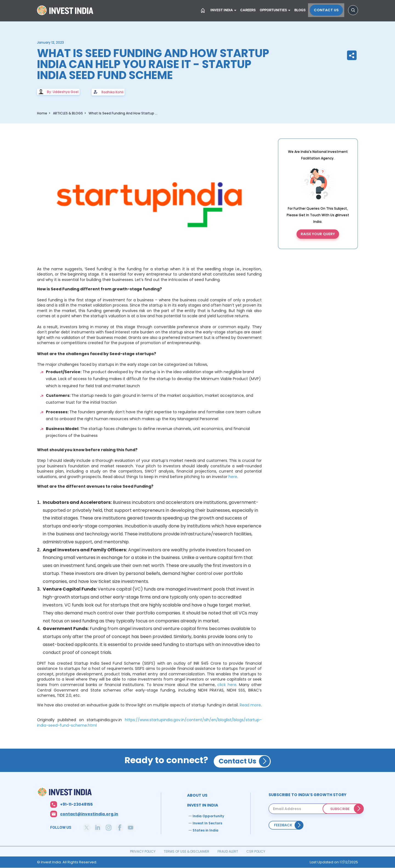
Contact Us (328, 10)
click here (227, 685)
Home (66, 12)
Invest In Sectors (207, 823)
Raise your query (318, 234)
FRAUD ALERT (228, 851)
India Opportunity (208, 816)
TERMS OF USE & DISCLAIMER (187, 851)
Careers (249, 10)
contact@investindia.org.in (89, 814)
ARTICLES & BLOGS (68, 113)
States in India (205, 830)
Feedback (283, 825)
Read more (250, 705)
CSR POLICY (256, 851)
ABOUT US (197, 795)
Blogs (302, 10)
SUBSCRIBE (340, 809)
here (233, 477)
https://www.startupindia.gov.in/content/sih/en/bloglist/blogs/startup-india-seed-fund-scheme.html (149, 723)
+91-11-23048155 (76, 804)
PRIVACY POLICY (143, 851)
